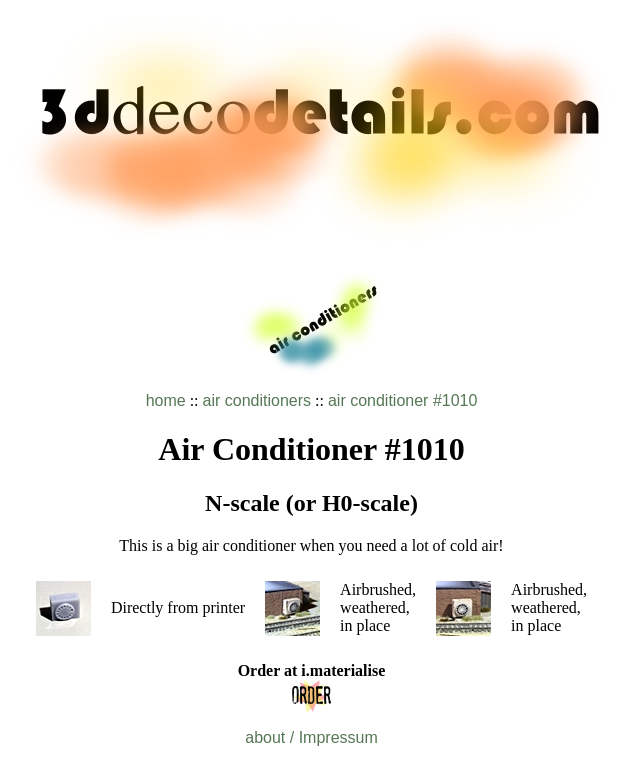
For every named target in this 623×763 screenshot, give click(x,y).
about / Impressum (311, 737)
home (166, 400)
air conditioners (257, 400)
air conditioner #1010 (402, 400)
